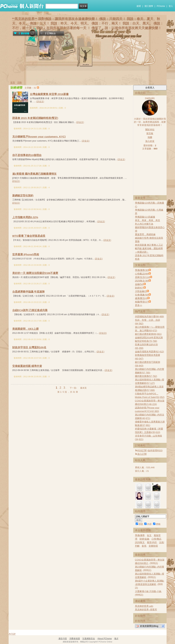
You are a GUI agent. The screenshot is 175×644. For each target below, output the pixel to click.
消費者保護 (75, 639)
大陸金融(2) (141, 291)
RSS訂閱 (142, 450)
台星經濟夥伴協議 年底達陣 (28, 292)
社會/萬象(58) (142, 295)
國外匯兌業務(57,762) (146, 376)
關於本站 (150, 130)
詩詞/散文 (140, 542)
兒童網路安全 (89, 639)
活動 (19, 83)
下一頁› (73, 388)
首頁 (13, 83)
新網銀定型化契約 (23, 195)
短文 (149, 535)
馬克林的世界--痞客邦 (146, 610)
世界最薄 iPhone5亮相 (26, 254)
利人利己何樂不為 (144, 224)
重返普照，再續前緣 (145, 234)
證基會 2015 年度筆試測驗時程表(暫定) (35, 118)
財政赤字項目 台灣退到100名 (29, 347)
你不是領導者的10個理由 (27, 155)
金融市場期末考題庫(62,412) (149, 352)
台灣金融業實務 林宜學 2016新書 (49, 94)
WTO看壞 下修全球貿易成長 (29, 236)
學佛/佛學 (140, 535)
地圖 (150, 137)
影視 (144, 546)
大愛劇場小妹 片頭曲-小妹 (148, 591)
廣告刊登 (63, 639)
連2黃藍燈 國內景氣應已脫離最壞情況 (34, 174)
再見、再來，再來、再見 (148, 220)
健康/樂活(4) (141, 298)
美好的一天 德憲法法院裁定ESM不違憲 (35, 273)
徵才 (116, 639)
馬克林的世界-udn (144, 606)
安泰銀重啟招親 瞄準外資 (27, 366)
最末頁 (83, 388)
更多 (139, 305)
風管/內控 (152, 542)
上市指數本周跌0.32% (25, 217)
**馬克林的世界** (25, 19)
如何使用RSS (155, 450)
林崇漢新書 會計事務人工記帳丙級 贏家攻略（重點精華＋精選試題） (149, 248)
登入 (171, 6)
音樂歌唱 (153, 546)
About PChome (105, 639)
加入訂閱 (142, 454)
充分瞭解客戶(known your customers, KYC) (39, 137)
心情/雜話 (156, 539)
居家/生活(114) (143, 277)
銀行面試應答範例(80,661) (148, 334)
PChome (161, 6)
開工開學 (149, 6)
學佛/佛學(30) (142, 270)
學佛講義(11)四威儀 (145, 217)
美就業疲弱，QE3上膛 (25, 329)
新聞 (139, 6)
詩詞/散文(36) (142, 281)
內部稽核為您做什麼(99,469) (149, 316)
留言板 (150, 133)
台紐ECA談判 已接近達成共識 (30, 310)
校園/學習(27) (142, 302)
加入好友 (150, 141)
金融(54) (139, 284)
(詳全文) (40, 102)
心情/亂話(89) (142, 274)
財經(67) (139, 288)
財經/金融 (144, 539)
